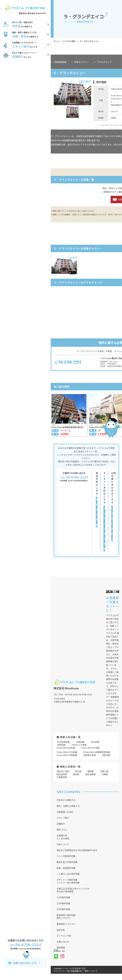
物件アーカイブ (91, 977)
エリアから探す (70, 41)
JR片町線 (95, 748)
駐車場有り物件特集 (66, 921)
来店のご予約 (97, 518)
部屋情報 (60, 62)
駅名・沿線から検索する (68, 812)
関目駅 (76, 780)
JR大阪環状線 (63, 748)
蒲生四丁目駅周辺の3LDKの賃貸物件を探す (77, 856)
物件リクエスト (64, 924)
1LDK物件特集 (63, 904)
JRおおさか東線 (79, 751)
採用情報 (61, 954)
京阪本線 (106, 761)
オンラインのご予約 (104, 535)
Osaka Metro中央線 (90, 754)
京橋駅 (105, 780)
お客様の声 (62, 842)
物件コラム (62, 836)
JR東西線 (80, 748)
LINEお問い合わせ (112, 530)
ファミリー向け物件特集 (68, 889)
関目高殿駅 (91, 780)
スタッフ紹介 (63, 824)
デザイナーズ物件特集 (67, 886)
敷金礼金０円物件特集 (67, 868)
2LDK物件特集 (63, 909)
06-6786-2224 (26, 945)
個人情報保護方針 (75, 977)
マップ (104, 62)
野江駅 (78, 778)
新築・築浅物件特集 (66, 874)
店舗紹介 (61, 830)
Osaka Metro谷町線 (66, 754)
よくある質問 (63, 845)
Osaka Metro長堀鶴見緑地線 (96, 758)
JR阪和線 (61, 751)
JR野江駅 (104, 778)
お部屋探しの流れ (65, 818)
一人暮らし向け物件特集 (68, 880)
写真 (82, 62)
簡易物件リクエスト (66, 930)
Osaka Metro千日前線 (67, 758)
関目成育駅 (62, 780)
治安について (63, 850)
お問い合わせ (63, 948)
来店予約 (61, 936)
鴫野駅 (91, 778)
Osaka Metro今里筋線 (67, 761)
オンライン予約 (64, 942)
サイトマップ (59, 977)
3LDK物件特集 (63, 915)
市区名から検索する (66, 806)
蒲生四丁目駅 (63, 778)
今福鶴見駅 (62, 783)
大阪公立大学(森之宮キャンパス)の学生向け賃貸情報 (73, 896)
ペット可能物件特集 (66, 862)
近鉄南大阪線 (89, 761)
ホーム (57, 41)
